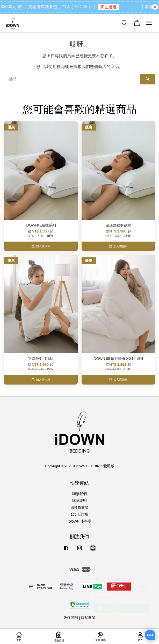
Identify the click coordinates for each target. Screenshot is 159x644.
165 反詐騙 (79, 514)
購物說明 (79, 501)
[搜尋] (72, 79)
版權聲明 (71, 618)
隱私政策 (88, 618)
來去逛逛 (113, 7)
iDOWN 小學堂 (79, 521)
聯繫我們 (79, 494)
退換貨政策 (79, 508)
